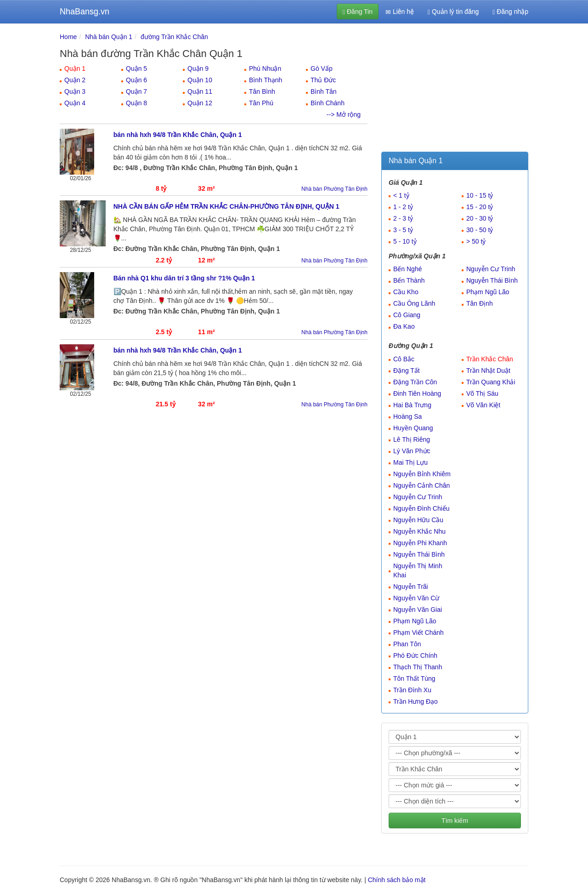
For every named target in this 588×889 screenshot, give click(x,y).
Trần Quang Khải (491, 382)
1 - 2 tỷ (403, 207)
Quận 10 (200, 80)
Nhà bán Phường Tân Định (334, 189)
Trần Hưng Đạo (416, 701)
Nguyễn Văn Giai (418, 610)
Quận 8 (136, 103)
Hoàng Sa (407, 416)
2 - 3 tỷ (403, 218)
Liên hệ (400, 12)
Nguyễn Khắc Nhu (419, 531)
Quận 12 (200, 103)
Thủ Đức (323, 80)
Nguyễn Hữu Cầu (418, 520)
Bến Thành (409, 280)
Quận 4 (75, 103)
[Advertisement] (455, 90)
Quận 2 (75, 80)
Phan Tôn (407, 644)
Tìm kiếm (455, 821)
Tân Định (480, 303)
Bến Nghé (407, 269)
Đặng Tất (407, 370)
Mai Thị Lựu (410, 462)
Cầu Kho (406, 292)
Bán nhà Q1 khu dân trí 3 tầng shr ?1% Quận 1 (184, 278)
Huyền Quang (413, 428)
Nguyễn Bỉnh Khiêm (422, 474)
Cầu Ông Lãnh (414, 303)
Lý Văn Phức (412, 451)
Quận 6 (136, 80)
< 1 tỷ (401, 195)
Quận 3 (75, 91)
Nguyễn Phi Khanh (420, 543)
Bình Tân (324, 91)
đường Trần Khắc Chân (174, 37)
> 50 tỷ (476, 241)
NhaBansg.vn (85, 11)
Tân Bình (262, 91)
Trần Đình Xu (412, 690)
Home (68, 37)
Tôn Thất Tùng (414, 678)
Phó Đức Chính (415, 655)
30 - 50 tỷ (480, 230)
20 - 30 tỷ (480, 218)
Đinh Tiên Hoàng (417, 393)
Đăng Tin (358, 12)
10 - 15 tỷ (480, 195)
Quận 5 (136, 68)
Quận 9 (198, 68)
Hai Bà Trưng (412, 405)
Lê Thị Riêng (412, 439)
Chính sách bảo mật (397, 880)
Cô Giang (407, 315)
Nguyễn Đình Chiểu (421, 508)
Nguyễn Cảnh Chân (421, 485)
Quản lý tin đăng (453, 12)
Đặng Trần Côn (415, 382)
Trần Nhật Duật (488, 370)
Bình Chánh (328, 103)
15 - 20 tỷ (480, 207)
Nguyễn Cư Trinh (491, 269)
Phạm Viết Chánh (418, 633)
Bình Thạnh (266, 80)
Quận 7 (136, 91)
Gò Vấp (322, 68)
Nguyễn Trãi (411, 587)
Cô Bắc (404, 359)
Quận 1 (75, 68)
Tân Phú (261, 103)
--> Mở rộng (344, 114)
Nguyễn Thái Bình (492, 280)
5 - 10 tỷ (405, 241)
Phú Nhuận (265, 68)
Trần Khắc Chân (490, 359)
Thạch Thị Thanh (418, 667)
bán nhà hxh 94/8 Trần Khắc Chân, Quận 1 (178, 135)
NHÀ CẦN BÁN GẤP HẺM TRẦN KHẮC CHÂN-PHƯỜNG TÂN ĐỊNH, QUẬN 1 (226, 206)
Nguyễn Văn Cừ (416, 598)
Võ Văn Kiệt (483, 405)
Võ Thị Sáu (482, 393)
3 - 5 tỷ (403, 230)
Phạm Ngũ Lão (488, 292)
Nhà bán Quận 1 (109, 37)
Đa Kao (404, 326)
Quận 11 (200, 91)
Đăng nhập (510, 12)
